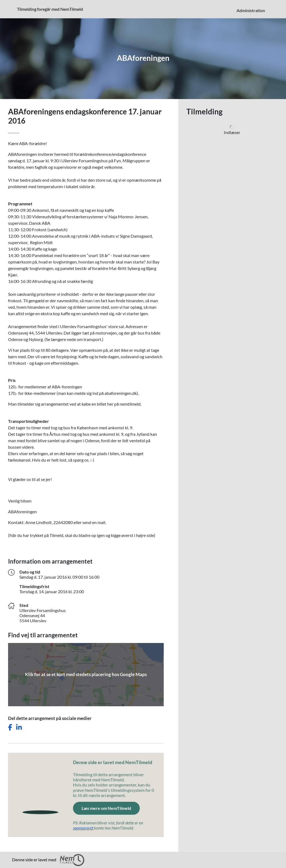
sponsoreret (83, 828)
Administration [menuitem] (251, 10)
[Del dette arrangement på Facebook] (10, 727)
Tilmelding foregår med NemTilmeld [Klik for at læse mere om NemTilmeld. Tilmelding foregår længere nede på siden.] (51, 9)
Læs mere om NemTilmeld (111, 808)
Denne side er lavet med (48, 860)
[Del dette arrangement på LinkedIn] (19, 727)
